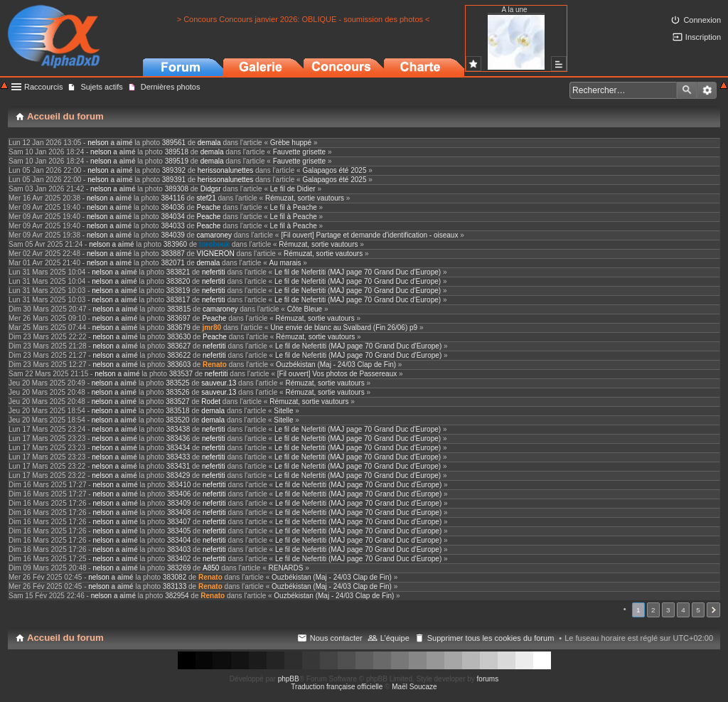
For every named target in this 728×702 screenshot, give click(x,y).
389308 (177, 189)
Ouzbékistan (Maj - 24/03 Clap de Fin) (336, 365)
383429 (178, 475)
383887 (172, 254)
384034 (172, 217)
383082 (175, 577)
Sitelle (283, 411)
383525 (177, 383)
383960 (175, 244)
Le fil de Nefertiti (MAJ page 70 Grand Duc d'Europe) (358, 272)
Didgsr (211, 189)
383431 (178, 466)
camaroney (214, 235)
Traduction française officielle (337, 687)
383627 (179, 346)
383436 (178, 438)
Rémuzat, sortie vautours (305, 198)
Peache (209, 207)
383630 (179, 337)
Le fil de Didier (293, 189)
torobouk (214, 244)
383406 (179, 494)
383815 (179, 309)
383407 (179, 522)
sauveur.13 (219, 383)
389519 (177, 161)
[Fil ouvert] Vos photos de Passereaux (337, 374)
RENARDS (286, 568)
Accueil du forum (65, 638)
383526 (177, 392)
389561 (174, 143)
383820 (178, 281)
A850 (211, 568)
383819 (178, 291)
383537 (181, 374)
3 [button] (668, 610)
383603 (179, 365)
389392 (174, 170)
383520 (177, 420)
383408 (179, 512)
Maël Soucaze (414, 687)
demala (209, 143)
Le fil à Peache (294, 207)
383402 (179, 559)
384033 (172, 226)
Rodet (211, 401)
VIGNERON (216, 254)
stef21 (207, 198)
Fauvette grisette (299, 152)
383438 (178, 429)
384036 (172, 207)
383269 (179, 568)
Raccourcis (43, 87)
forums (488, 679)
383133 (175, 586)
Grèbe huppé (291, 143)
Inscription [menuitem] (703, 37)
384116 (172, 198)
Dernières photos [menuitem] (171, 87)
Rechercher (687, 90)
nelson (98, 143)
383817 (178, 300)
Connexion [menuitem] (702, 20)
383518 (177, 411)
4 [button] (683, 610)
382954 (177, 596)
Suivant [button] (713, 610)
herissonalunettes (225, 170)
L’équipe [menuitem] (395, 638)
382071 (172, 263)
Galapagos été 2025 (334, 170)
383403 (179, 549)
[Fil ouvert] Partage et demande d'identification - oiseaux (369, 235)
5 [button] (698, 610)
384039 (172, 235)
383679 (178, 328)
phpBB (289, 679)
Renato (215, 365)
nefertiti (214, 272)
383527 (177, 401)
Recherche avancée (707, 90)
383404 (179, 540)
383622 (179, 355)
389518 (177, 152)
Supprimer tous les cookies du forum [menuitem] (491, 638)
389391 (174, 180)
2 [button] (653, 610)
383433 (178, 457)
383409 (179, 503)
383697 (178, 318)
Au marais (285, 263)
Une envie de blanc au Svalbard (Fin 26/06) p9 (344, 328)
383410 (179, 485)
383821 (178, 272)
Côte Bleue (305, 309)
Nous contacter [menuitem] (336, 638)
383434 (178, 448)
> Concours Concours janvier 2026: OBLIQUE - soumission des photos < (304, 19)
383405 (179, 531)
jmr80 (212, 328)
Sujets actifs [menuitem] (101, 87)
